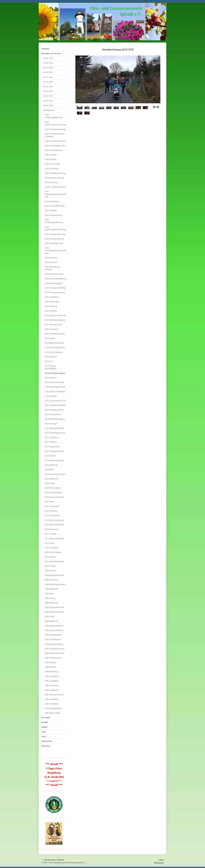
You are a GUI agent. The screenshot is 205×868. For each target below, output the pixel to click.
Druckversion (49, 860)
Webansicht (159, 862)
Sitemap (60, 860)
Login (161, 860)
